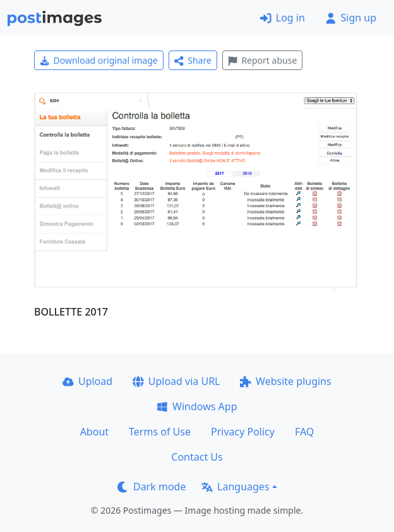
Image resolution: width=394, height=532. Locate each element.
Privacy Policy (243, 432)
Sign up (351, 18)
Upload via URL (176, 381)
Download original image (99, 60)
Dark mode (152, 487)
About (94, 432)
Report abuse (262, 60)
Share (193, 60)
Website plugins (285, 381)
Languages (235, 487)
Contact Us (197, 457)
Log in (283, 18)
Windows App (197, 406)
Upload (87, 381)
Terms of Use (160, 432)
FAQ (304, 432)
